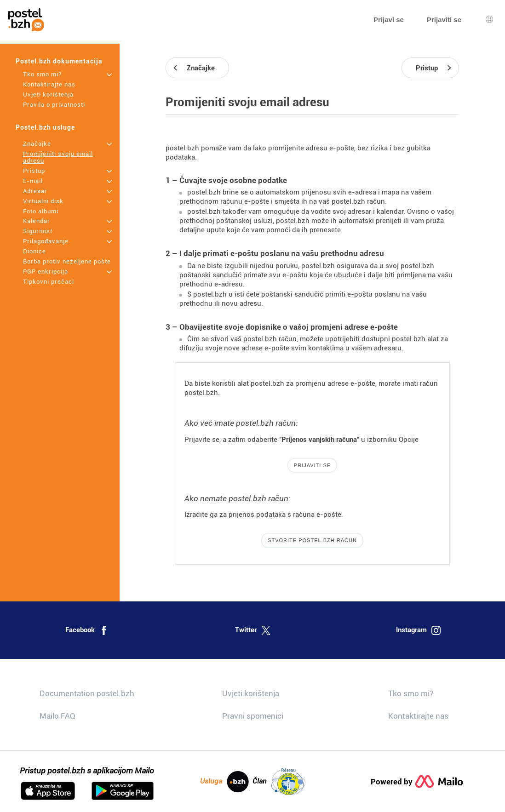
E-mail (33, 181)
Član (279, 782)
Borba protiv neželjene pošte (67, 261)
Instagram (418, 630)
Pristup (34, 171)
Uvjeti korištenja (48, 94)
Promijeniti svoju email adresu (58, 157)
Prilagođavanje (46, 241)
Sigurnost (38, 231)
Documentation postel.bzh (87, 693)
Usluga (224, 782)
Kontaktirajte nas (49, 84)
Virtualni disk (43, 201)
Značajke (37, 144)
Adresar (35, 191)
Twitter (253, 630)
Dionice (34, 251)
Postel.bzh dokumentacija (59, 61)
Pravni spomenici (253, 716)
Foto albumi (41, 211)
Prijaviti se (312, 465)
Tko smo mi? (42, 74)
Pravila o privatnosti (54, 105)
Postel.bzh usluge (45, 127)
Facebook (87, 630)
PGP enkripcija (46, 272)
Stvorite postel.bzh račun (312, 540)
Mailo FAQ (57, 716)
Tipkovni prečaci (49, 282)
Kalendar (37, 221)
